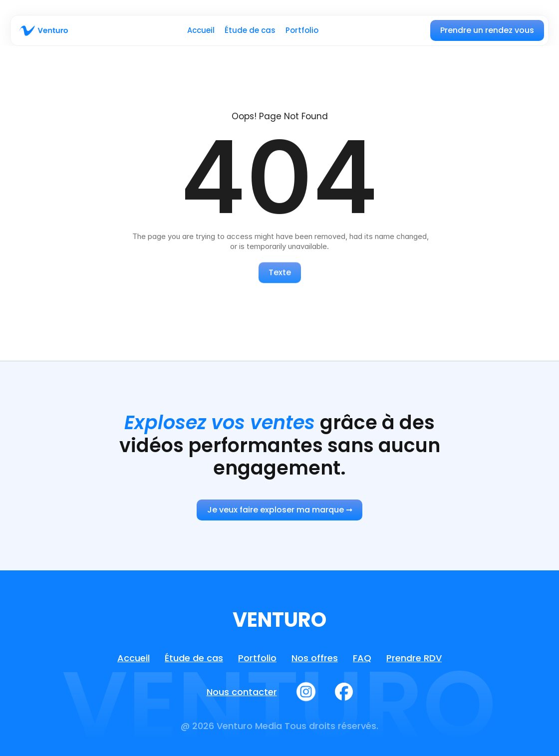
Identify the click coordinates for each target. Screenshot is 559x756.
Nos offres (315, 658)
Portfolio (302, 30)
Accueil (201, 30)
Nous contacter (242, 692)
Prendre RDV (414, 658)
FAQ (362, 658)
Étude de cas (250, 30)
